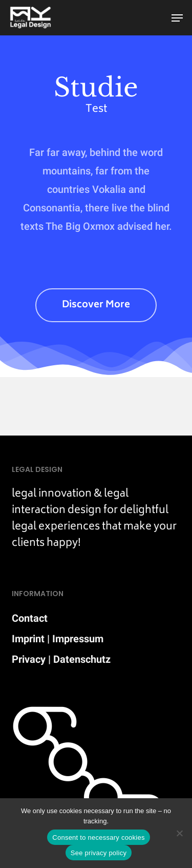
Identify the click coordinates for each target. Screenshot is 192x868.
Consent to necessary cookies (98, 837)
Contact (30, 618)
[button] (177, 18)
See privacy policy (99, 853)
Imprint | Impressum (58, 639)
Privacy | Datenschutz (61, 659)
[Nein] (179, 833)
